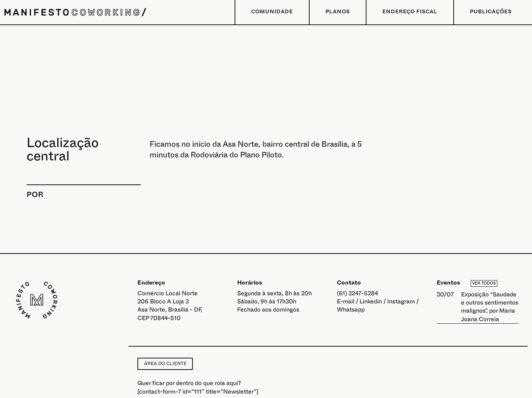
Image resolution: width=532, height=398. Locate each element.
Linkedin (371, 302)
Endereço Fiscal (410, 12)
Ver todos (484, 283)
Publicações (491, 12)
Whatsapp (351, 310)
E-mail (346, 302)
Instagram (401, 302)
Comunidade (272, 12)
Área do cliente (165, 364)
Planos (338, 12)
